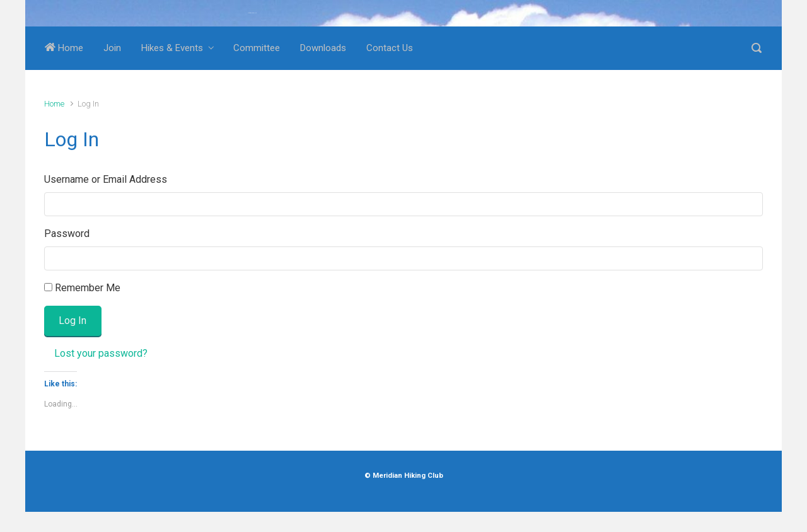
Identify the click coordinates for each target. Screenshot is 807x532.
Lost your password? (101, 353)
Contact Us (390, 48)
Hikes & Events (172, 48)
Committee (257, 48)
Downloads (323, 48)
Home (64, 48)
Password (67, 234)
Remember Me (88, 288)
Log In (73, 321)
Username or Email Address (106, 179)
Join (112, 48)
